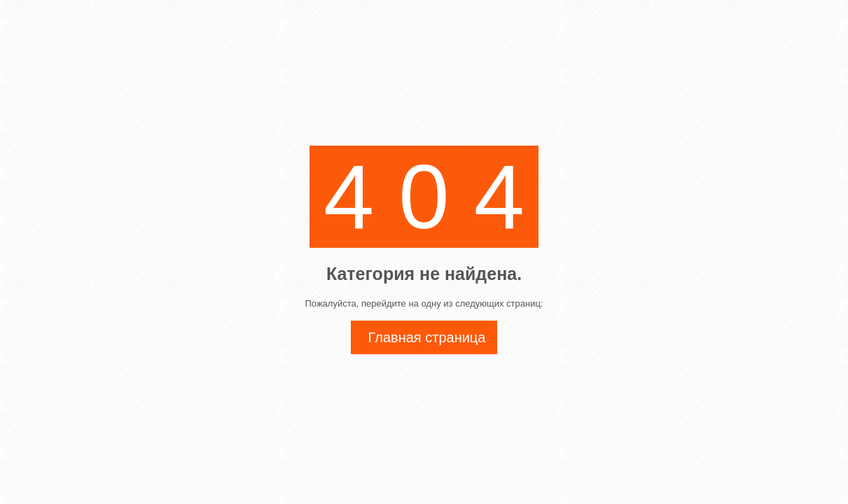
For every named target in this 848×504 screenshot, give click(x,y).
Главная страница (427, 337)
